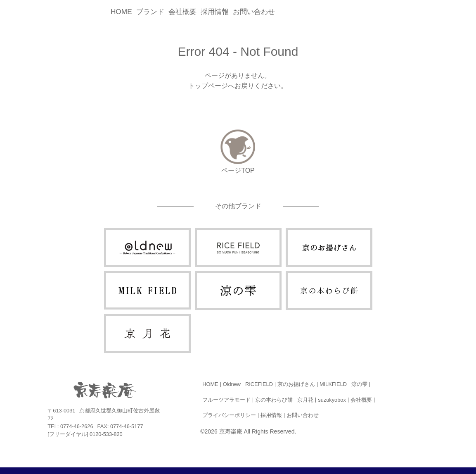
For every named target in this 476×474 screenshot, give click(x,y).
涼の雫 (359, 384)
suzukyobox (332, 400)
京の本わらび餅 (274, 400)
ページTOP (238, 170)
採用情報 (215, 12)
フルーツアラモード (226, 400)
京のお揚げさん (296, 384)
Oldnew (232, 384)
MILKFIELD (333, 384)
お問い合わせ (254, 12)
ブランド (150, 12)
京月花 (305, 400)
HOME (121, 12)
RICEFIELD (259, 384)
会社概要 (182, 12)
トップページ (208, 86)
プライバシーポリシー (229, 415)
